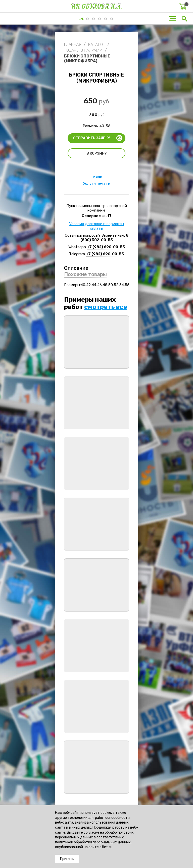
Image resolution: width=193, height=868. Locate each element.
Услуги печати (97, 183)
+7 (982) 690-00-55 (106, 247)
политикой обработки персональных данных (93, 842)
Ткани (96, 176)
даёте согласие (86, 832)
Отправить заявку (92, 138)
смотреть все (106, 307)
